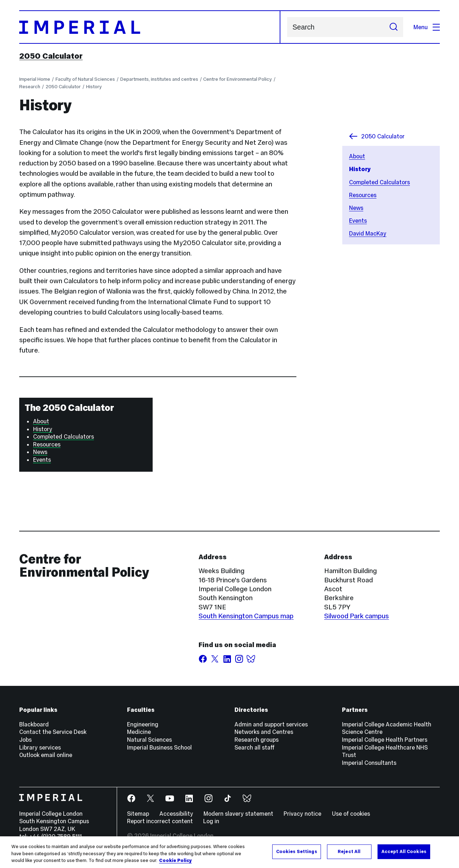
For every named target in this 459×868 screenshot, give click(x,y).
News (356, 208)
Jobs (25, 740)
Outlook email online (46, 755)
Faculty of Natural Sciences (85, 79)
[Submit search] (394, 27)
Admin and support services (271, 724)
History (94, 87)
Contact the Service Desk (53, 732)
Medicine (139, 732)
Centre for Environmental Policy (238, 79)
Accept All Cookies (404, 852)
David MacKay (368, 233)
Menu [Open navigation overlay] (427, 27)
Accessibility (176, 814)
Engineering (143, 724)
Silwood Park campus (357, 616)
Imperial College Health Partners (385, 740)
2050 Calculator (51, 56)
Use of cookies (351, 814)
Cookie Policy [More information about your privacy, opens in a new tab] (175, 861)
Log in (211, 821)
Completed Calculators (379, 182)
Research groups (257, 740)
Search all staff (255, 747)
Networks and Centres (264, 732)
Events (358, 221)
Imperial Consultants (369, 763)
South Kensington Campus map (246, 616)
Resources (363, 195)
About (357, 156)
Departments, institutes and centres (159, 79)
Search (287, 27)
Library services (40, 747)
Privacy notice (302, 814)
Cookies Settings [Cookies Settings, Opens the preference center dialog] (297, 852)
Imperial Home (35, 79)
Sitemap (138, 814)
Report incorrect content (160, 821)
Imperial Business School (159, 747)
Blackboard (34, 724)
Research (30, 87)
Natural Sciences (149, 740)
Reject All (349, 852)
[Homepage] (150, 27)
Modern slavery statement (238, 814)
